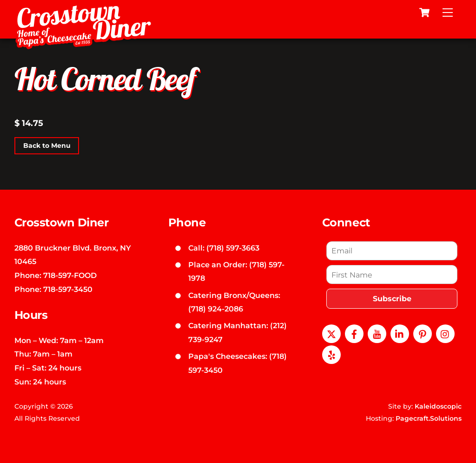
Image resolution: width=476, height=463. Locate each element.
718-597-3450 (68, 289)
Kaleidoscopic (438, 406)
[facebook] (354, 333)
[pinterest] (423, 333)
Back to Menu (47, 146)
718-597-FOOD (70, 275)
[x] (331, 333)
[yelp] (331, 354)
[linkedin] (400, 333)
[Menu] (448, 13)
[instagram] (445, 333)
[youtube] (377, 333)
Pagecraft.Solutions (429, 418)
